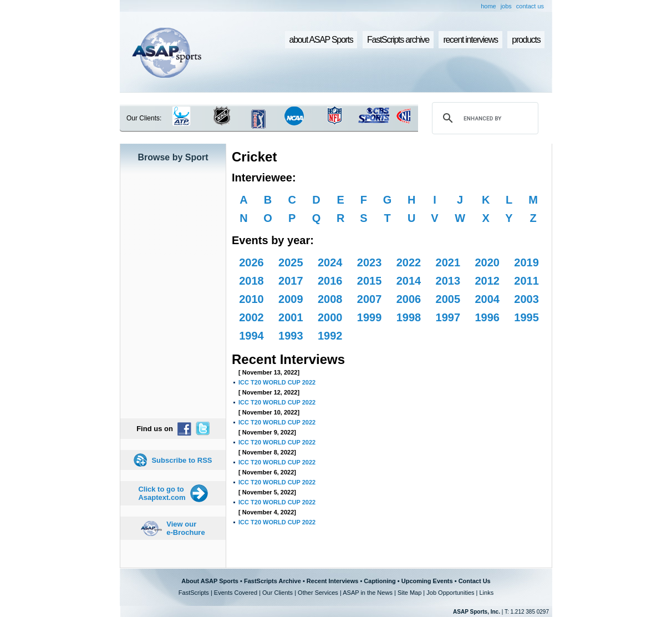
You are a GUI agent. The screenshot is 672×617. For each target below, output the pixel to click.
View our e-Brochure (185, 528)
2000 (330, 317)
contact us (530, 6)
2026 (251, 262)
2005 (448, 299)
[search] (483, 118)
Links (486, 593)
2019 (526, 262)
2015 (370, 281)
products (526, 40)
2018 (251, 281)
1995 (526, 317)
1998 (409, 317)
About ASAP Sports (210, 581)
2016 (330, 281)
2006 (409, 299)
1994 (251, 336)
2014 (409, 281)
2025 (291, 262)
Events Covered (236, 593)
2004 (487, 299)
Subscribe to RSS (182, 460)
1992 (330, 336)
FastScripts (194, 593)
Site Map (409, 593)
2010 (251, 299)
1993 (291, 336)
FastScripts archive (398, 40)
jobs (506, 6)
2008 (330, 299)
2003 (526, 299)
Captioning (380, 581)
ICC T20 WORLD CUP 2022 (277, 382)
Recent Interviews (333, 581)
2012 (487, 281)
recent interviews (470, 40)
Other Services (318, 593)
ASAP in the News (368, 593)
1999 (370, 317)
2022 (409, 262)
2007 (370, 299)
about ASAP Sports (321, 40)
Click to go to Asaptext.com (162, 493)
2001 (291, 317)
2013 (448, 281)
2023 (370, 262)
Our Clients (278, 593)
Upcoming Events (427, 581)
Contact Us (475, 581)
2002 (251, 317)
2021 (448, 262)
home (488, 6)
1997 (448, 317)
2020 (487, 262)
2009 (291, 299)
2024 (330, 262)
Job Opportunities (450, 593)
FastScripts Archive (273, 581)
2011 (526, 281)
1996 (487, 317)
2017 (291, 281)
